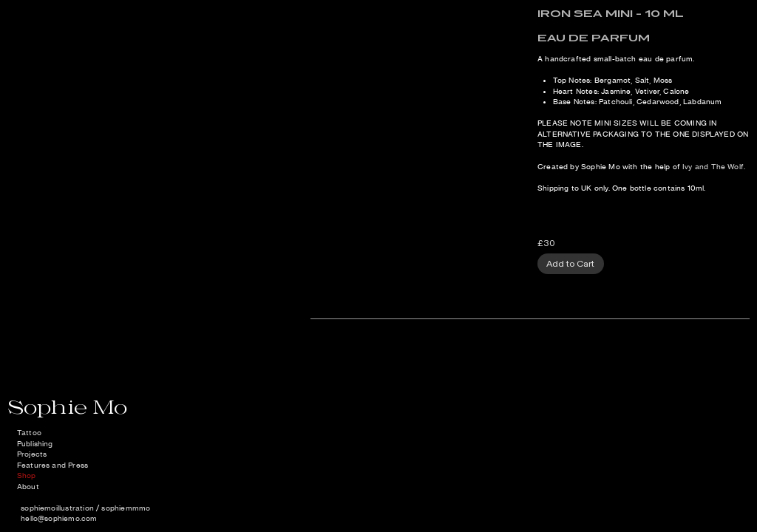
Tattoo (29, 433)
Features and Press (52, 465)
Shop (27, 475)
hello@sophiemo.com (59, 518)
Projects (32, 454)
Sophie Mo (67, 406)
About (28, 487)
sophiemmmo (126, 508)
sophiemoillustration (57, 508)
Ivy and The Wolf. (714, 167)
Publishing (35, 444)
